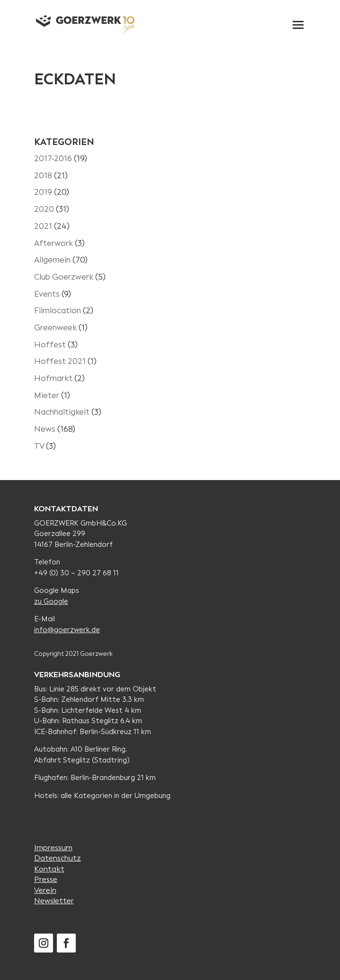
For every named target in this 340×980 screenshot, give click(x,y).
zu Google (51, 601)
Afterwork (54, 243)
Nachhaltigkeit (62, 412)
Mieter (47, 395)
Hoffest (50, 345)
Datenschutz (58, 858)
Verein (45, 890)
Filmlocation (58, 311)
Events (47, 294)
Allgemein (52, 260)
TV (39, 446)
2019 (43, 192)
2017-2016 (53, 159)
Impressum (53, 848)
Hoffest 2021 (60, 361)
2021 (43, 226)
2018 (43, 176)
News (45, 429)
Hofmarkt (53, 378)
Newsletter (54, 901)
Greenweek (55, 328)
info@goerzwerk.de (67, 630)
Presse (46, 879)
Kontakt (49, 869)
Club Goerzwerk (64, 277)
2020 (44, 209)
